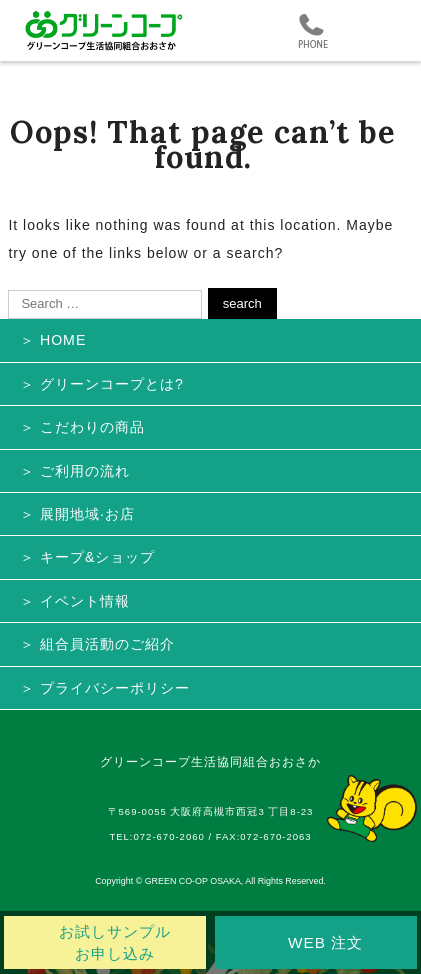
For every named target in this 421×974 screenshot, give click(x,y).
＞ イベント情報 (75, 601)
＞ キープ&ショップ (87, 557)
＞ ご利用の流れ (75, 471)
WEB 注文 (325, 942)
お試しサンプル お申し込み (115, 942)
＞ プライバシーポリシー (105, 688)
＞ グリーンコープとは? (102, 384)
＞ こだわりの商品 (82, 427)
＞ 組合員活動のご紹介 (97, 644)
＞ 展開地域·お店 (77, 514)
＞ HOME (53, 340)
